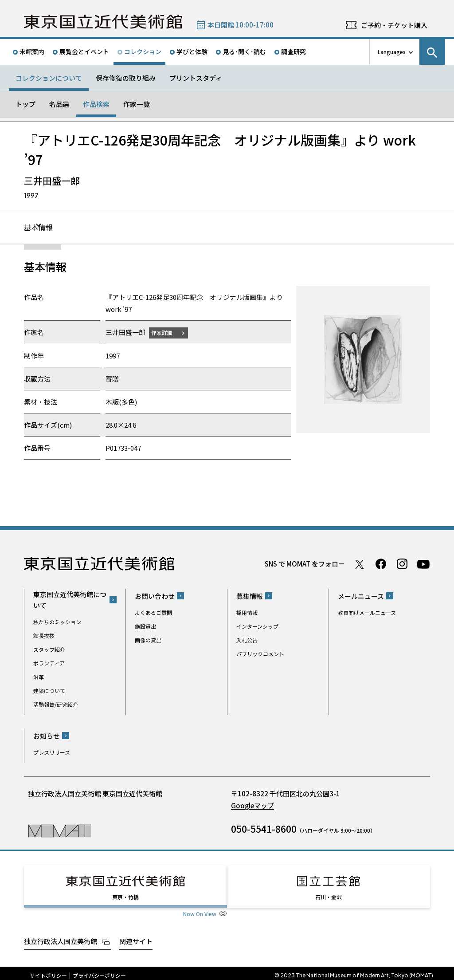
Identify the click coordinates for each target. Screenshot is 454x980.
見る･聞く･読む (244, 51)
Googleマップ (252, 806)
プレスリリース (52, 753)
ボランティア (49, 663)
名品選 (59, 104)
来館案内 (32, 51)
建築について (49, 691)
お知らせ (47, 736)
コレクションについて (49, 78)
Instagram (402, 564)
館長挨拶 (44, 636)
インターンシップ (257, 627)
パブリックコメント (260, 654)
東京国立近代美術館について (70, 600)
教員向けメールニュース (367, 613)
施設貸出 (145, 627)
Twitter (360, 564)
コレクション (143, 51)
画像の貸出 (148, 640)
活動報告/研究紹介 (56, 705)
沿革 (39, 677)
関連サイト (136, 937)
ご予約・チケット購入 (394, 25)
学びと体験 (192, 51)
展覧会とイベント (84, 51)
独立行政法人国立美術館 (61, 937)
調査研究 (294, 51)
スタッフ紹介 (49, 650)
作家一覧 (137, 104)
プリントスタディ (196, 78)
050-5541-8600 (264, 829)
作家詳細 (165, 333)
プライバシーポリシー (99, 971)
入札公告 (247, 640)
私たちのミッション (57, 622)
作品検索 (96, 104)
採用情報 (247, 613)
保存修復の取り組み (126, 78)
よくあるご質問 (153, 613)
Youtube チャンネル (423, 564)
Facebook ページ (381, 564)
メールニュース (361, 596)
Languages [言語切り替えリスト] (392, 52)
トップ (25, 104)
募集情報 (250, 596)
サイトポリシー (48, 971)
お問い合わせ (155, 596)
